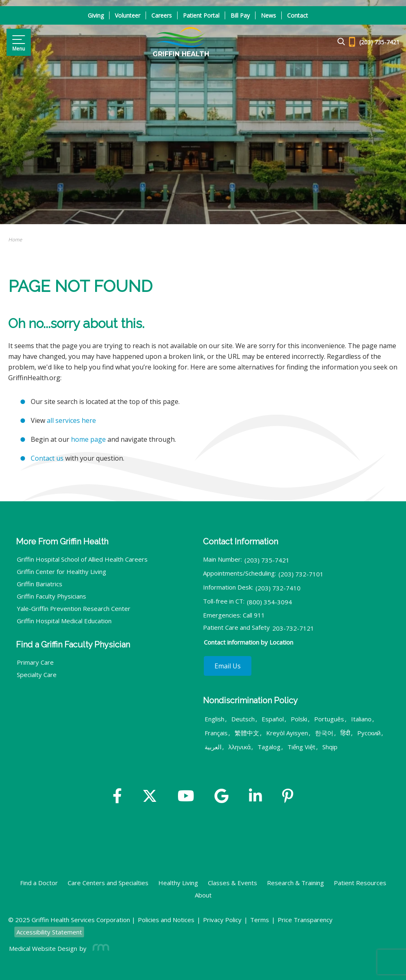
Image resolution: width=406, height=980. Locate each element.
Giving (96, 15)
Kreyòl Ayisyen (287, 733)
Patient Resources (360, 883)
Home (15, 240)
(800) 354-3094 (269, 602)
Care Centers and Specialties (108, 883)
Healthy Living (178, 883)
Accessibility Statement (49, 932)
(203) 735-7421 (267, 560)
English (214, 719)
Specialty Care (37, 675)
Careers (162, 15)
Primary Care (35, 662)
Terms (260, 920)
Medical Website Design (43, 948)
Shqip (330, 747)
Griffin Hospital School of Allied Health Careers (82, 559)
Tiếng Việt (301, 747)
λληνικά (239, 747)
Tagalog (269, 747)
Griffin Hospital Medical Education (64, 621)
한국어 (324, 733)
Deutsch (243, 719)
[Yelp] (288, 797)
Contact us (47, 458)
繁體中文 (247, 733)
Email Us (228, 666)
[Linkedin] (255, 797)
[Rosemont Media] (99, 948)
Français (216, 733)
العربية (213, 747)
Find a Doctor (39, 883)
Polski (299, 719)
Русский (369, 733)
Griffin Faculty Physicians (51, 596)
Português (329, 719)
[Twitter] (150, 797)
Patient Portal (201, 15)
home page (88, 439)
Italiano (361, 719)
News (268, 15)
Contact (298, 15)
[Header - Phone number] (374, 42)
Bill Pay (240, 15)
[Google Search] (338, 42)
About (203, 895)
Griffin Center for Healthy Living (62, 571)
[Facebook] (117, 797)
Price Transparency (305, 920)
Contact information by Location (249, 642)
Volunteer (128, 15)
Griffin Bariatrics (40, 584)
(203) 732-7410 (278, 588)
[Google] (221, 797)
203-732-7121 (293, 628)
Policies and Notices (166, 920)
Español (273, 719)
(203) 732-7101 (301, 574)
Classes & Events (233, 883)
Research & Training (295, 883)
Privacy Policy (222, 920)
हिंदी (345, 733)
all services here (71, 420)
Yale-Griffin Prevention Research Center (74, 608)
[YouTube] (186, 797)
